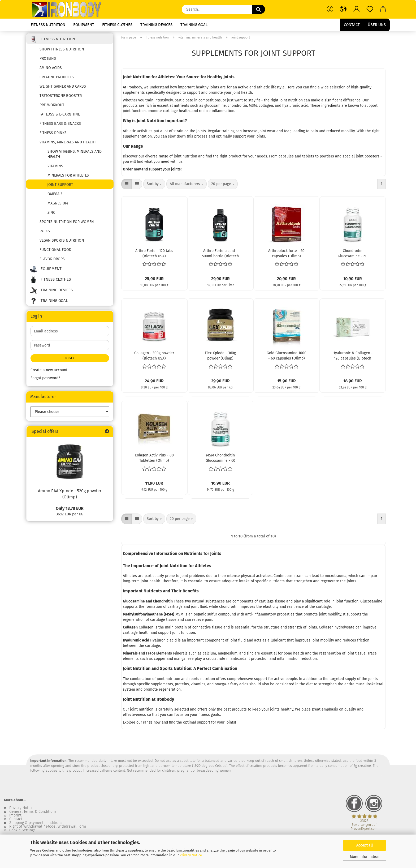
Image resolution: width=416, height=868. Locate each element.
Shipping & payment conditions (36, 824)
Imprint (15, 817)
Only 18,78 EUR (70, 510)
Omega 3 (55, 196)
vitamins (55, 168)
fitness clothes (117, 25)
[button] (343, 9)
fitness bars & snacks (60, 125)
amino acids (51, 70)
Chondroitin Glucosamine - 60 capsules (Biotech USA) (353, 255)
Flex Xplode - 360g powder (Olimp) (220, 357)
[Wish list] (370, 9)
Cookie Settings (22, 832)
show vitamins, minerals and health (75, 156)
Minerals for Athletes (68, 177)
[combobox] (154, 186)
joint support (60, 187)
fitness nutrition (48, 25)
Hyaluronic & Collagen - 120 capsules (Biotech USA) (353, 357)
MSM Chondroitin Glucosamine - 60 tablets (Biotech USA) (220, 459)
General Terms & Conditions (33, 813)
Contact (352, 25)
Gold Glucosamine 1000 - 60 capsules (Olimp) (287, 357)
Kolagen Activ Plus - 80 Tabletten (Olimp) (154, 459)
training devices (156, 25)
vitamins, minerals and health (68, 144)
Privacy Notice (191, 855)
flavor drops (52, 261)
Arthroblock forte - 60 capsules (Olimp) (286, 255)
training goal (194, 25)
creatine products (57, 79)
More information (365, 857)
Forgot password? (45, 380)
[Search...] (258, 9)
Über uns (377, 25)
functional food (55, 252)
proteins (48, 60)
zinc (51, 214)
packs (45, 233)
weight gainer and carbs (63, 88)
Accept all (365, 845)
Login (70, 360)
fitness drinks (53, 135)
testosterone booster (61, 98)
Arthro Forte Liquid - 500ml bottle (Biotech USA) (220, 255)
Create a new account (49, 372)
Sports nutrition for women (67, 224)
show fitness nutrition (62, 51)
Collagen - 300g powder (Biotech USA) (154, 357)
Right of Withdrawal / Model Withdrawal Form (48, 828)
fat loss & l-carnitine (60, 116)
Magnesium (58, 205)
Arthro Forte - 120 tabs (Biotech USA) (154, 255)
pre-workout (52, 107)
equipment (84, 25)
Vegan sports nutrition (62, 242)
